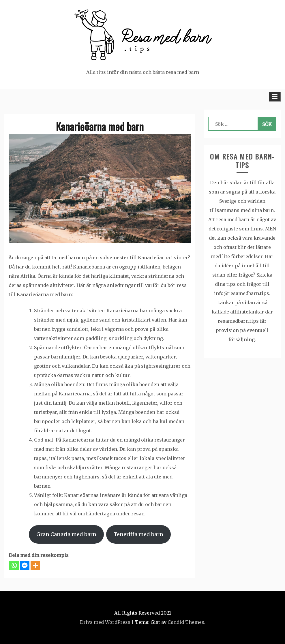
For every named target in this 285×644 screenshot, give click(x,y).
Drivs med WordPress (105, 622)
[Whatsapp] (14, 565)
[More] (35, 565)
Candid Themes (186, 622)
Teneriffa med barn (138, 534)
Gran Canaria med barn (66, 534)
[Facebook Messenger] (25, 565)
